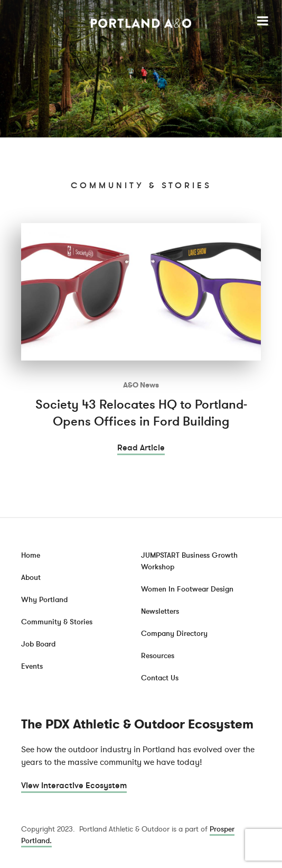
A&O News (141, 385)
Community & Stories (57, 622)
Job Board (38, 644)
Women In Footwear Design (187, 589)
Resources (158, 656)
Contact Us (160, 678)
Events (32, 666)
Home (31, 555)
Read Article (141, 448)
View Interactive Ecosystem (74, 786)
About (31, 578)
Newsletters (160, 611)
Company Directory (174, 634)
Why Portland (44, 600)
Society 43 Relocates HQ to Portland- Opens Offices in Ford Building (141, 413)
